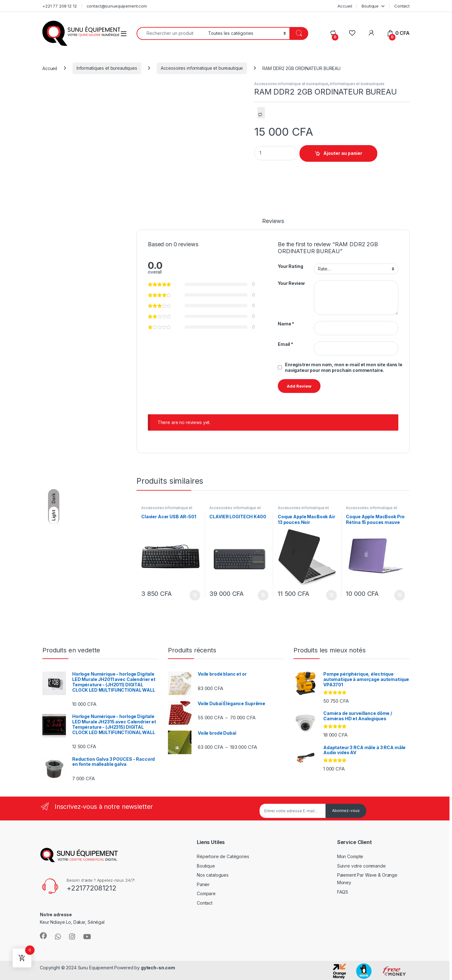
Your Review (291, 283)
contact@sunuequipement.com (117, 6)
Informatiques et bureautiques (107, 68)
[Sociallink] (43, 936)
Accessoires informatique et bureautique (202, 68)
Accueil (345, 6)
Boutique (370, 6)
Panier (203, 884)
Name (286, 324)
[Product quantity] (276, 153)
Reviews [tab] (273, 221)
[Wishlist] (352, 33)
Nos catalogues (213, 875)
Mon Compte (350, 856)
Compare (206, 893)
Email (285, 344)
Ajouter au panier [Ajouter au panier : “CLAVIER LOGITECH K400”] (263, 595)
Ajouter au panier (343, 153)
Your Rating (290, 266)
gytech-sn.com (158, 968)
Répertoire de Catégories (223, 856)
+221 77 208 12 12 (60, 6)
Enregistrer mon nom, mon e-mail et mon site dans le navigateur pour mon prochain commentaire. (344, 367)
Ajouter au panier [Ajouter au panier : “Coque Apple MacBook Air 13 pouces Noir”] (331, 595)
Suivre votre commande (361, 866)
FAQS (343, 892)
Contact (402, 6)
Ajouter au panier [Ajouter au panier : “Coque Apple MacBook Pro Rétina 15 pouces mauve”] (400, 595)
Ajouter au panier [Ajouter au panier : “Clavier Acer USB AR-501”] (195, 595)
